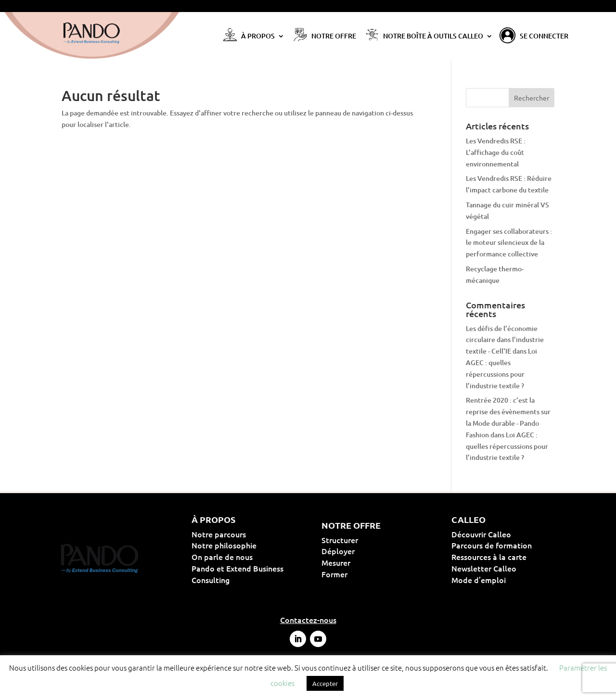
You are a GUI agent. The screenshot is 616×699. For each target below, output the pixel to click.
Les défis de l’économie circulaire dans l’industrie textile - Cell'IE (505, 340)
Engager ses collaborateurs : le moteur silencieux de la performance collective (509, 243)
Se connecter (544, 37)
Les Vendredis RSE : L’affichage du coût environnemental (496, 152)
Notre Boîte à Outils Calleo (433, 37)
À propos (258, 37)
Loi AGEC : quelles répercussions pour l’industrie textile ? (507, 446)
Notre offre (334, 37)
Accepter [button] (325, 683)
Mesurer (367, 562)
